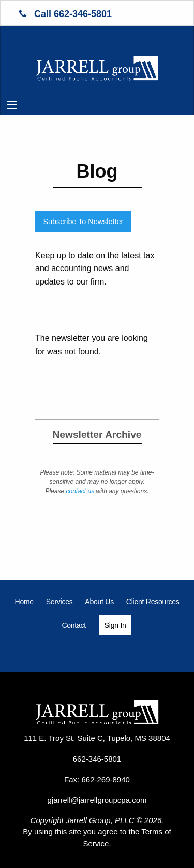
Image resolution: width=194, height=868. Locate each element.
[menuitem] (24, 602)
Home (24, 602)
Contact (74, 625)
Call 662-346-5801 (65, 14)
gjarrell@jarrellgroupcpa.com (97, 800)
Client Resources (153, 602)
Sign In (115, 625)
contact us (80, 491)
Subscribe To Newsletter (83, 222)
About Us (99, 602)
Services (59, 602)
